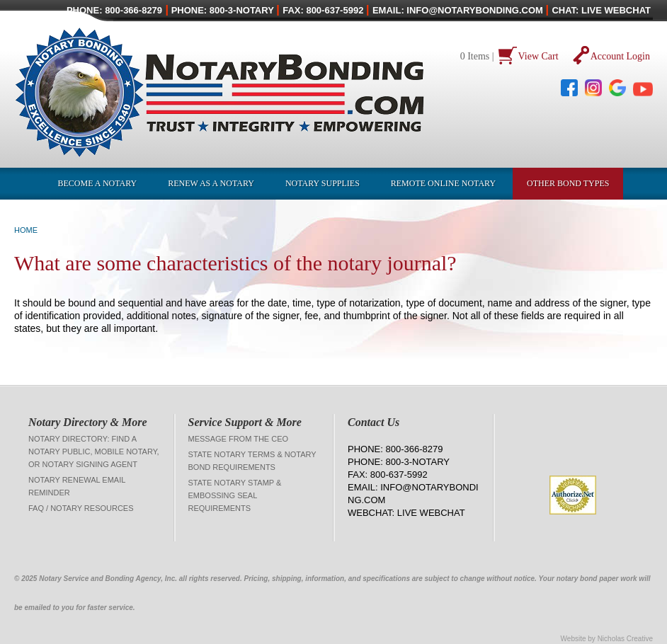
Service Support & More (245, 422)
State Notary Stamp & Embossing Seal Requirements (235, 495)
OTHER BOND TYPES (568, 183)
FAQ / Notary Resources (81, 508)
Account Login (620, 56)
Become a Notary (98, 183)
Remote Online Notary (443, 183)
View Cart (538, 56)
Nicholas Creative (625, 639)
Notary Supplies (323, 183)
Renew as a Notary (211, 183)
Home (26, 230)
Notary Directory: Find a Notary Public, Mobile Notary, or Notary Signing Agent (94, 452)
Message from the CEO (239, 439)
